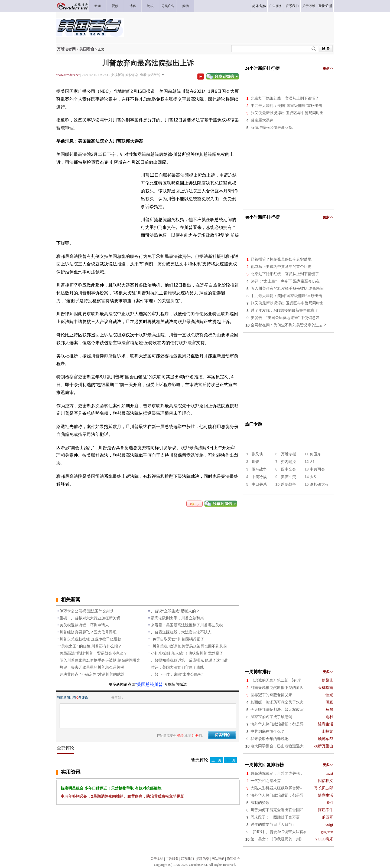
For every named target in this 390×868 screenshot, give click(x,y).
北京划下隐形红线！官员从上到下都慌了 (285, 98)
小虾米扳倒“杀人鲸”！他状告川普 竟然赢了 (187, 653)
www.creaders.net (68, 75)
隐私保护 (233, 859)
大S (313, 477)
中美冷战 (259, 477)
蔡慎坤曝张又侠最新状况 (272, 128)
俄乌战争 (259, 469)
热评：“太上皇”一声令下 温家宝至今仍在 (285, 281)
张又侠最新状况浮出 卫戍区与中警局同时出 (287, 113)
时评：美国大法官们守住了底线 (177, 667)
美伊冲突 (288, 477)
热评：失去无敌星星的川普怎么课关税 (92, 667)
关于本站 (157, 859)
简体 (255, 6)
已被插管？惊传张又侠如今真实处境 (281, 259)
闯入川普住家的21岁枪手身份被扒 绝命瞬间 (287, 289)
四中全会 (288, 469)
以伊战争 (288, 484)
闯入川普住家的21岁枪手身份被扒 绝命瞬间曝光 (100, 660)
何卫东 (316, 454)
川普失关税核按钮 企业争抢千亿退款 (90, 639)
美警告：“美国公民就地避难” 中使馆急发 (285, 318)
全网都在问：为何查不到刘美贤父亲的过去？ (289, 325)
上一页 (216, 760)
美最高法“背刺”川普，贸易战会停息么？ (93, 653)
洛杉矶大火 (319, 484)
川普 (255, 462)
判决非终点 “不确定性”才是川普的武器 (92, 674)
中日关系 (259, 484)
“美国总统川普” (150, 684)
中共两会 (317, 469)
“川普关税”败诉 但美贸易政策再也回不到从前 (189, 646)
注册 (329, 6)
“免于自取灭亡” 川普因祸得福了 (178, 639)
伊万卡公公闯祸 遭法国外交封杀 (87, 611)
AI (312, 462)
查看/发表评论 (150, 75)
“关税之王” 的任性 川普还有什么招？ (91, 646)
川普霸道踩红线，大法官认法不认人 (181, 632)
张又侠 (257, 454)
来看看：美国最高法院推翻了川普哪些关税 (187, 625)
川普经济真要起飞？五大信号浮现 (88, 632)
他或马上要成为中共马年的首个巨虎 (281, 267)
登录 (321, 6)
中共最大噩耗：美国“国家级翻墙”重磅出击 (287, 106)
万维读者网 (66, 49)
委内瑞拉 (288, 462)
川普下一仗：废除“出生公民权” (177, 674)
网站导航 (218, 859)
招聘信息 (203, 859)
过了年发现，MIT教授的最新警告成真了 (285, 310)
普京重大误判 (262, 120)
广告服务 (172, 859)
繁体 (263, 6)
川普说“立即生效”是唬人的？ (175, 611)
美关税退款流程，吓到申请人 (84, 625)
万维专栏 (288, 454)
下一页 (230, 760)
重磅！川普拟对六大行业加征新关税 (90, 618)
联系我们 (187, 859)
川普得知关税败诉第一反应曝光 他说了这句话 (189, 660)
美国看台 (87, 49)
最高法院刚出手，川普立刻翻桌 (177, 618)
